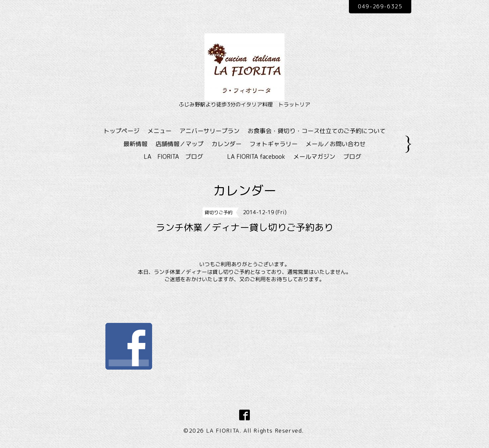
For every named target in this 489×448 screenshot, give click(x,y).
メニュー (159, 131)
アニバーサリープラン (209, 131)
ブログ (352, 157)
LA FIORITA (223, 431)
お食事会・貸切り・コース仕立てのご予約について (317, 131)
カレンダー (226, 144)
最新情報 (135, 144)
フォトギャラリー (274, 144)
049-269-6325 (380, 6)
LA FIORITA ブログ (183, 157)
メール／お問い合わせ (336, 144)
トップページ (121, 131)
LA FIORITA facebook (256, 157)
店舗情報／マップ (179, 144)
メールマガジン (314, 157)
